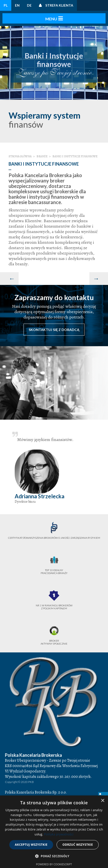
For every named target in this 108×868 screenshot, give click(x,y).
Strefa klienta (59, 5)
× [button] (102, 801)
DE (29, 5)
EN (17, 5)
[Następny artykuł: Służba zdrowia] (99, 279)
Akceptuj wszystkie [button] (31, 845)
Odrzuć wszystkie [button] (78, 845)
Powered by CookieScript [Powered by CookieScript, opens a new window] (54, 864)
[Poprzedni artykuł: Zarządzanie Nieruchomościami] (9, 279)
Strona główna (20, 156)
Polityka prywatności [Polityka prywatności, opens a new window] (59, 834)
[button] (54, 856)
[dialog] (54, 832)
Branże (42, 156)
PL (6, 5)
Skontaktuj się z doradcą (54, 330)
